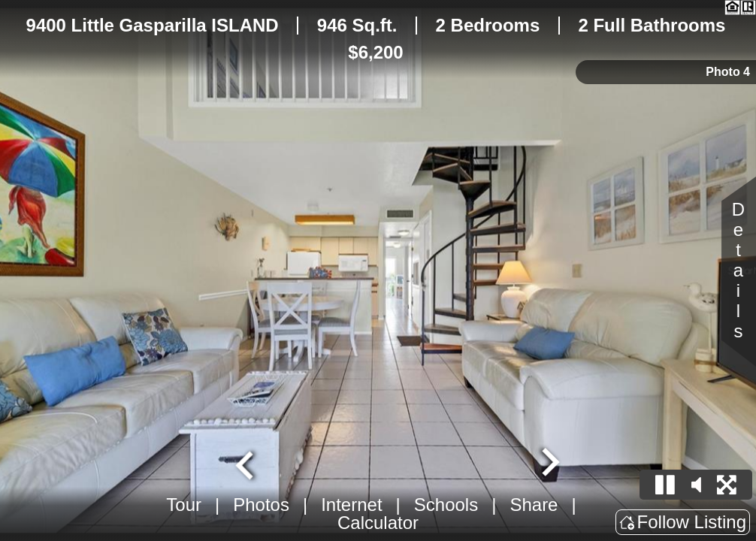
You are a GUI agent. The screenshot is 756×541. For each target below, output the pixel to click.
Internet (351, 505)
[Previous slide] (246, 464)
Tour (184, 505)
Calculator (378, 523)
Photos (261, 505)
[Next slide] (549, 464)
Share (534, 505)
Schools (446, 505)
